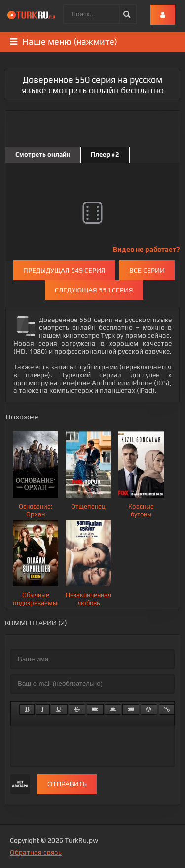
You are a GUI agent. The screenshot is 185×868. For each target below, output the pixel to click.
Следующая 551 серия (94, 290)
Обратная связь (36, 852)
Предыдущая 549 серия (64, 270)
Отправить (67, 784)
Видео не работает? (146, 249)
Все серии (147, 270)
